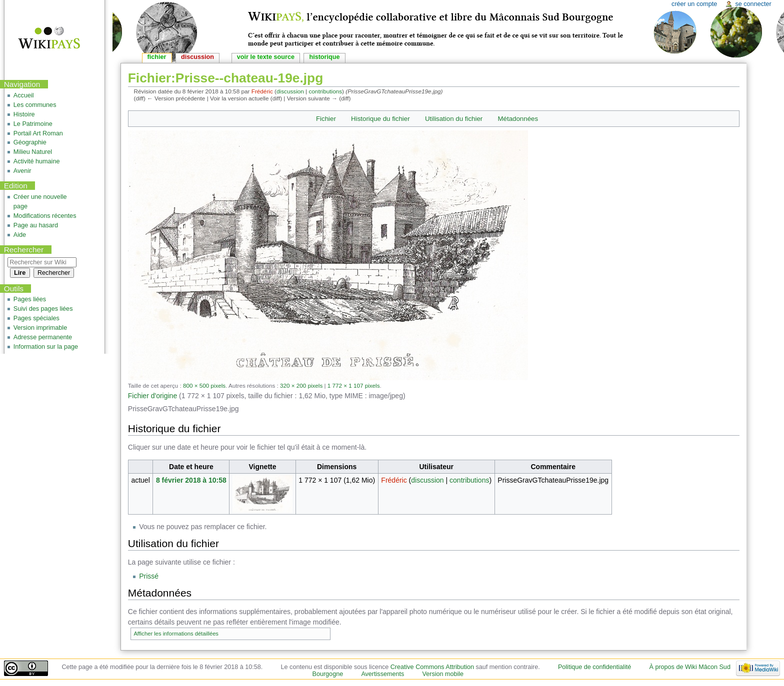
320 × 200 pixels (301, 385)
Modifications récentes (45, 216)
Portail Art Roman (38, 133)
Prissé (149, 576)
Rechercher (24, 250)
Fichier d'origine (152, 396)
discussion (290, 91)
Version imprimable (40, 328)
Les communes (35, 105)
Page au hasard (36, 225)
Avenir (22, 171)
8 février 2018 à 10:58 (191, 480)
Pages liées (30, 299)
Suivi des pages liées (43, 309)
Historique (324, 57)
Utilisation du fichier (454, 119)
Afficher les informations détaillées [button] (176, 634)
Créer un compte (694, 4)
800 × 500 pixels (204, 385)
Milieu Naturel (33, 152)
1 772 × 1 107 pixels (354, 385)
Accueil (24, 95)
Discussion (197, 57)
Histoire (24, 114)
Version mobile (443, 674)
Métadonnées (518, 119)
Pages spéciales (36, 318)
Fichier (326, 119)
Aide (20, 235)
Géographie (30, 142)
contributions (325, 91)
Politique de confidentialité (594, 667)
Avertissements (382, 674)
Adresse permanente (43, 337)
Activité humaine (37, 161)
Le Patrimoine (33, 124)
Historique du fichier (380, 119)
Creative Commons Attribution (432, 667)
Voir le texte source (266, 57)
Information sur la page (46, 347)
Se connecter (753, 4)
